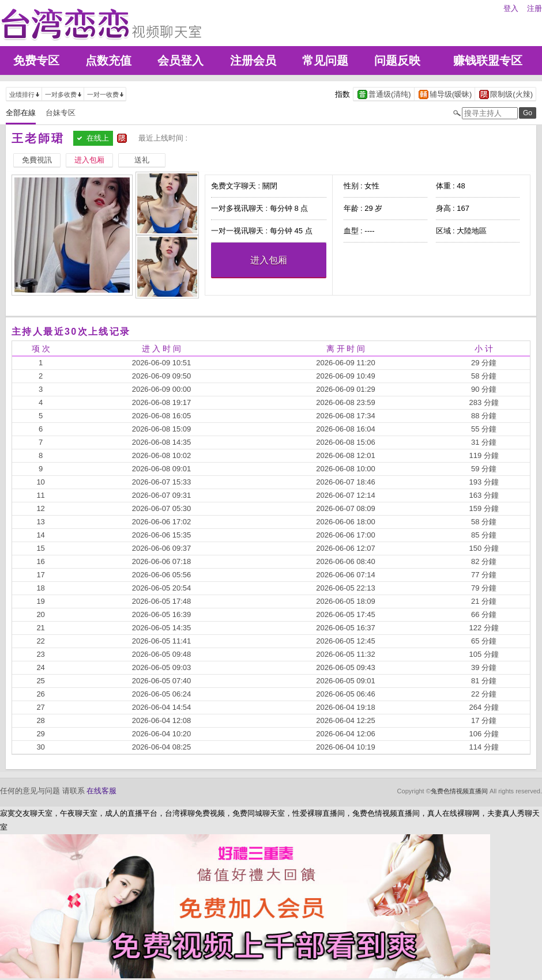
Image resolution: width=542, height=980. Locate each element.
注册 (535, 8)
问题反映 (397, 60)
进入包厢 (269, 260)
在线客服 (101, 791)
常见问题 (325, 60)
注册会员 (253, 60)
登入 (511, 8)
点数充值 (108, 60)
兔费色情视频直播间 (459, 791)
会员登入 (180, 60)
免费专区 (36, 60)
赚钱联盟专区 (488, 60)
